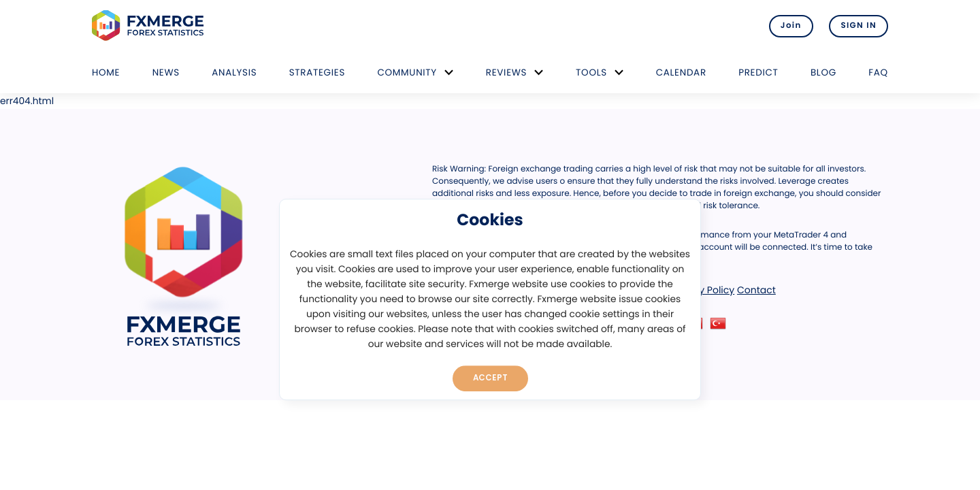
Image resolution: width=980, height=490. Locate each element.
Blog (823, 72)
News (166, 72)
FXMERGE (150, 26)
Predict (758, 72)
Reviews (506, 72)
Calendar (681, 72)
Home (106, 72)
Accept (490, 378)
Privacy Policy (703, 290)
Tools (591, 72)
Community (407, 72)
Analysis (234, 72)
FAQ (878, 72)
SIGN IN (859, 26)
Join (791, 26)
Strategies (317, 72)
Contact (756, 290)
